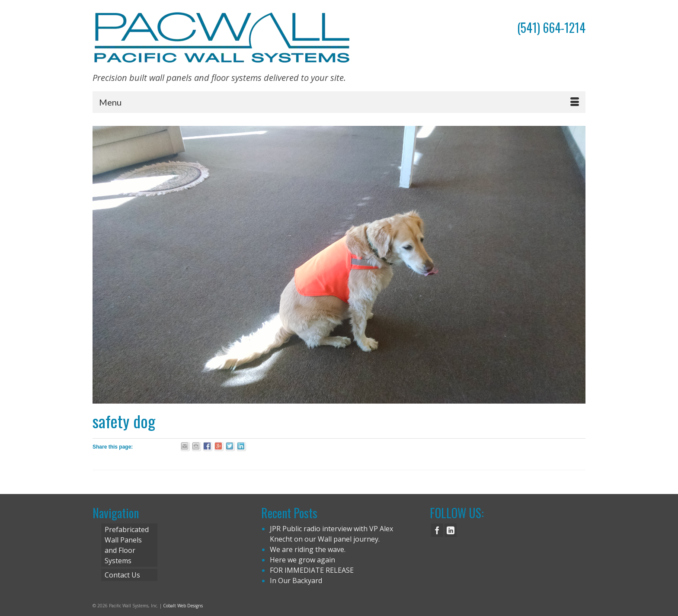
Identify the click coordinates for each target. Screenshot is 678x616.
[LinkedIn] (451, 530)
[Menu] (339, 102)
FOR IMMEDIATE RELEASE (312, 570)
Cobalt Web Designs (183, 606)
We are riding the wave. (308, 549)
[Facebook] (437, 530)
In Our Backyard (296, 581)
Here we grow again (302, 560)
